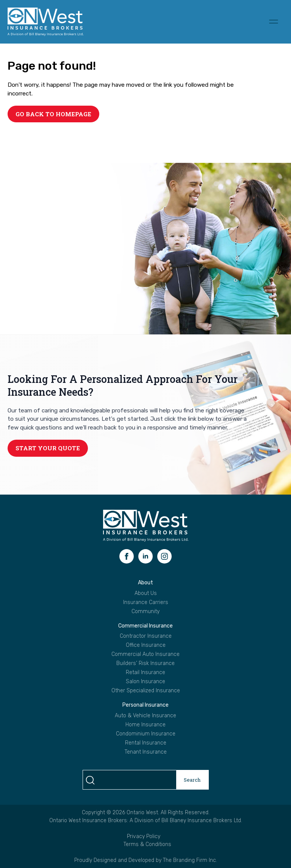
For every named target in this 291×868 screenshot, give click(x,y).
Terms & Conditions (147, 844)
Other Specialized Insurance (146, 691)
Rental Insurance (146, 743)
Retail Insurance (145, 673)
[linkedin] (145, 556)
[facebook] (127, 556)
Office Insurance (146, 645)
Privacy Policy (144, 836)
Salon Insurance (145, 682)
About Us (146, 593)
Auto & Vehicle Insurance (145, 716)
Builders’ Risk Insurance (145, 663)
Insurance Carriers (146, 603)
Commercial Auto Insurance (145, 654)
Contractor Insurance (146, 636)
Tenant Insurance (146, 752)
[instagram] (164, 556)
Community (145, 612)
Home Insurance (145, 725)
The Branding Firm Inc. (190, 860)
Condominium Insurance (146, 734)
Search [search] (192, 780)
